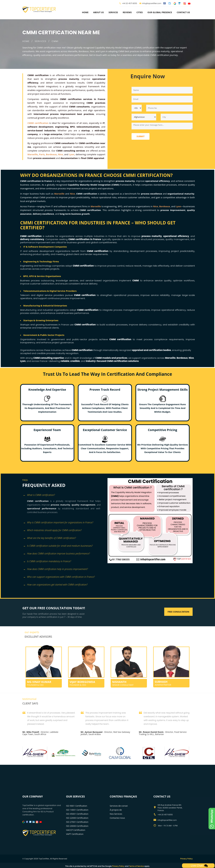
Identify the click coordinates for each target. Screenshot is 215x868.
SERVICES (41, 41)
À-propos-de (116, 810)
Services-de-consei (119, 806)
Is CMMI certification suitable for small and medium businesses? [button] (58, 546)
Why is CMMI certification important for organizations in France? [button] (58, 523)
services (113, 12)
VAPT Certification (75, 834)
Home (85, 12)
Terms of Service (136, 866)
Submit (140, 136)
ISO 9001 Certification (77, 806)
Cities (140, 12)
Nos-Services (116, 814)
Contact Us (183, 12)
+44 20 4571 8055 (130, 3)
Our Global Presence (160, 12)
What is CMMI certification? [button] (39, 495)
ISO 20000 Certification (77, 826)
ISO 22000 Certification (77, 818)
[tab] (64, 495)
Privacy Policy (186, 859)
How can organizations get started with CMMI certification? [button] (55, 585)
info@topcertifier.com (150, 3)
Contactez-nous (117, 818)
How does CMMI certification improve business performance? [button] (57, 554)
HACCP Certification (76, 830)
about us (98, 12)
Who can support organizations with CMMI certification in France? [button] (59, 577)
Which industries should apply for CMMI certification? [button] (52, 530)
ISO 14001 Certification (77, 810)
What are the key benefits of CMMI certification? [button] (49, 538)
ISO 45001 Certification (77, 814)
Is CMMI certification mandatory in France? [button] (47, 562)
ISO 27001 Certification (77, 822)
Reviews (127, 12)
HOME (26, 41)
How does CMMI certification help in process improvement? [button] (55, 569)
